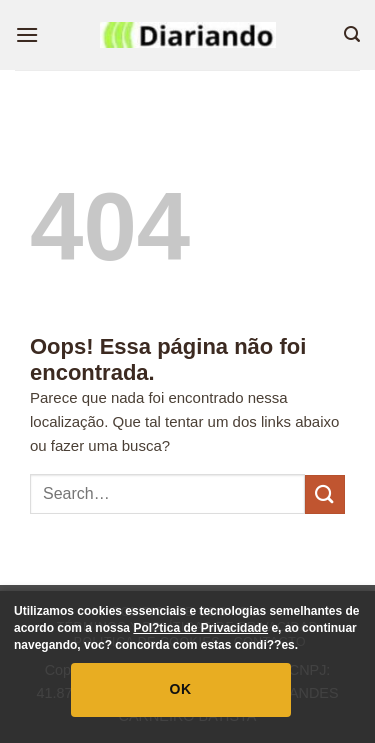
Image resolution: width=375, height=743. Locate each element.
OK (181, 689)
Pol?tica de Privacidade (200, 628)
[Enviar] (325, 494)
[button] (27, 34)
